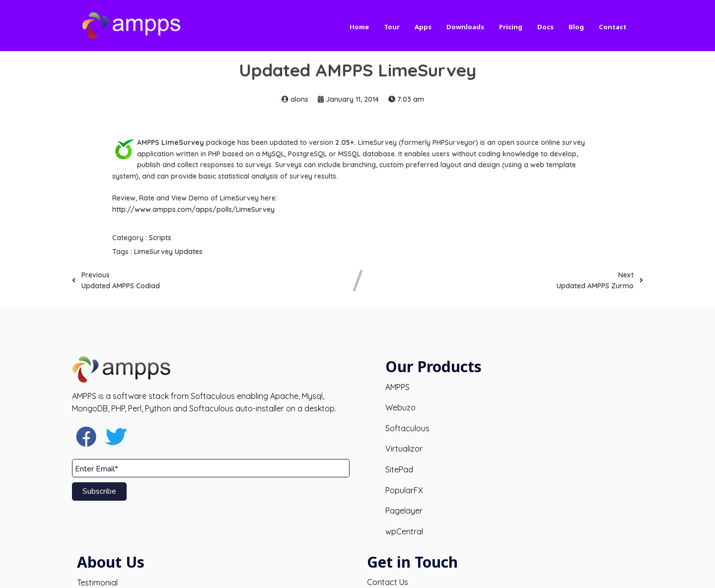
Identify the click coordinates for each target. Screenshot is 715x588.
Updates (189, 252)
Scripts (160, 238)
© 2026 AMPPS (358, 572)
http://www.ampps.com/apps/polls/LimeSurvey (193, 209)
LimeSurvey (183, 142)
